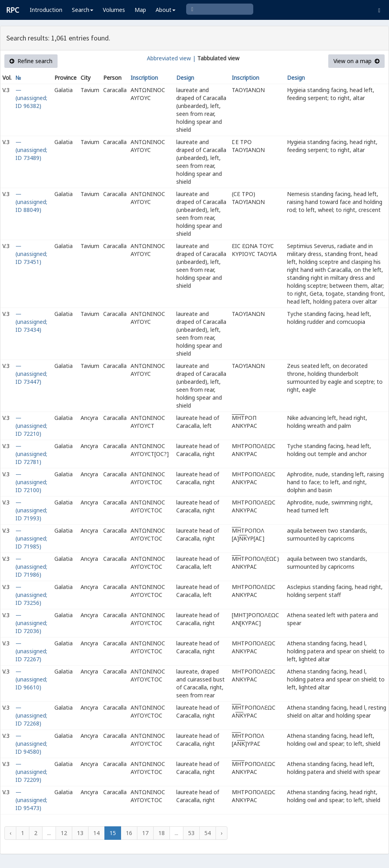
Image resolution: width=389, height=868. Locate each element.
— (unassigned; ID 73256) (31, 595)
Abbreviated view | (171, 58)
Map (140, 10)
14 (96, 833)
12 (64, 833)
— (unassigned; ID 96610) (31, 679)
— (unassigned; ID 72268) (31, 715)
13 (80, 833)
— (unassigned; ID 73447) (31, 374)
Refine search (31, 61)
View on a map (356, 61)
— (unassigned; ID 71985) (31, 538)
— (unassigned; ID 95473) (31, 800)
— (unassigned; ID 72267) (31, 651)
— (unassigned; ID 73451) (31, 254)
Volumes (114, 10)
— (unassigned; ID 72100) (31, 482)
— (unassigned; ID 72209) (31, 772)
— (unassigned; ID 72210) (31, 426)
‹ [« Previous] (10, 833)
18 (162, 833)
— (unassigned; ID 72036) (31, 623)
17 (145, 833)
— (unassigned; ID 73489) (31, 150)
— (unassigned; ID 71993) (31, 510)
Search (83, 10)
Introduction (46, 10)
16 (129, 833)
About (166, 10)
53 (191, 833)
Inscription (144, 78)
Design (185, 78)
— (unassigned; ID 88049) (31, 202)
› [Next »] (221, 833)
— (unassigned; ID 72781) (31, 454)
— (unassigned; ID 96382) (31, 98)
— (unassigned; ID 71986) (31, 567)
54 (208, 833)
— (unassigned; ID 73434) (31, 322)
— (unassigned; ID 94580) (31, 744)
